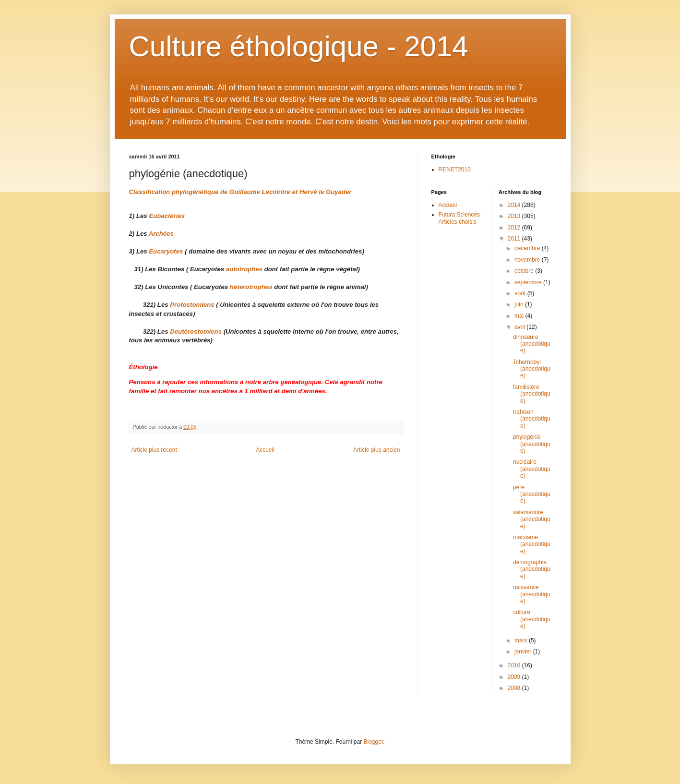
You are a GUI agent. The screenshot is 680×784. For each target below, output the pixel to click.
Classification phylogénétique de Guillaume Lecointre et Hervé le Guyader (240, 192)
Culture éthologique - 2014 (299, 46)
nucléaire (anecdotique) (532, 469)
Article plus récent (154, 450)
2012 (515, 228)
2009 (515, 677)
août (521, 293)
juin (520, 304)
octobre (525, 271)
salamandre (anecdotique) (532, 519)
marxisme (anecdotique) (532, 544)
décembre (528, 248)
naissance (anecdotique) (532, 594)
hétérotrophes (252, 287)
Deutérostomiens (196, 332)
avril (520, 327)
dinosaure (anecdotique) (532, 344)
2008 (515, 688)
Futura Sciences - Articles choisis (461, 218)
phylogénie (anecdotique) (532, 444)
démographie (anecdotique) (532, 569)
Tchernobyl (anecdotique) (532, 369)
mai (520, 316)
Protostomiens (192, 305)
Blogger (374, 742)
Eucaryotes (166, 251)
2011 (515, 239)
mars (522, 640)
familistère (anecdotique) (532, 394)
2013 (515, 216)
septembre (529, 282)
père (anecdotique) (532, 494)
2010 (515, 665)
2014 (515, 205)
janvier (524, 651)
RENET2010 (455, 169)
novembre (528, 260)
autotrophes (244, 269)
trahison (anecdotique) (532, 419)
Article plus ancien (376, 450)
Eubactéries (167, 216)
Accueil (265, 450)
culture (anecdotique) (532, 619)
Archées (161, 234)
